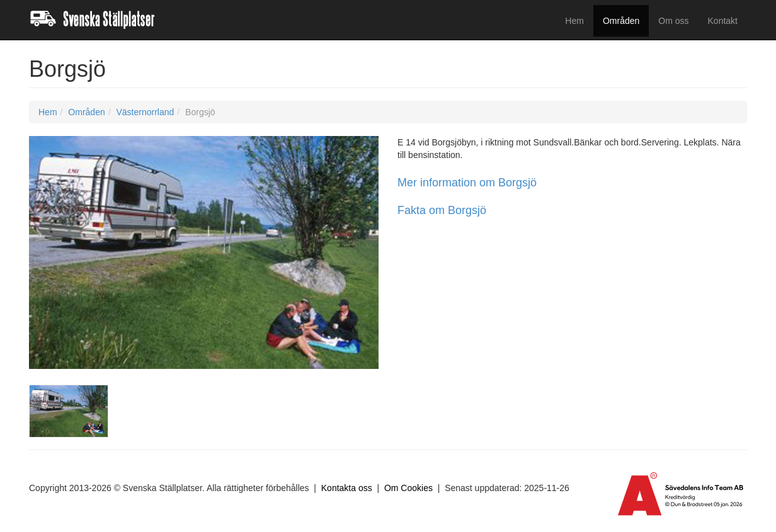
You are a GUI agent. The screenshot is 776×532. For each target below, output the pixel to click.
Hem (574, 21)
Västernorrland (145, 112)
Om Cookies (408, 488)
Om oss (673, 21)
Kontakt (723, 21)
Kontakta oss (347, 488)
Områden (621, 21)
